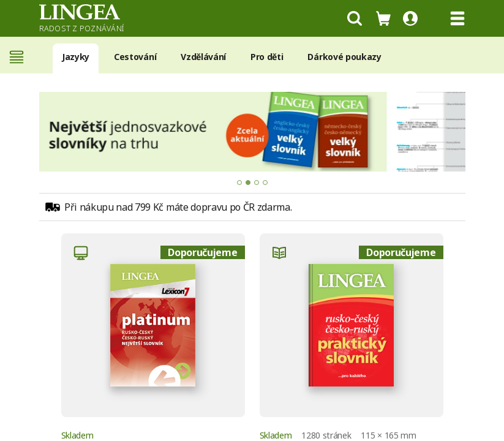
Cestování (135, 57)
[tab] (239, 183)
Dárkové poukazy (344, 57)
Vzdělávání (203, 57)
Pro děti (267, 57)
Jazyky (76, 57)
